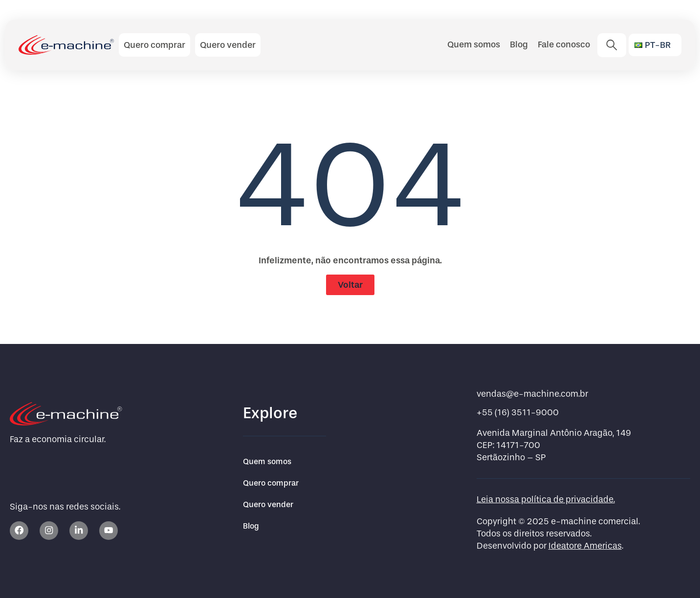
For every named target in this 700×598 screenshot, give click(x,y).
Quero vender (268, 504)
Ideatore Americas (585, 546)
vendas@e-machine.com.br (532, 394)
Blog (519, 44)
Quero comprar (271, 483)
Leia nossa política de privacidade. (546, 500)
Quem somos (474, 44)
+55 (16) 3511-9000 (518, 413)
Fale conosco (564, 44)
